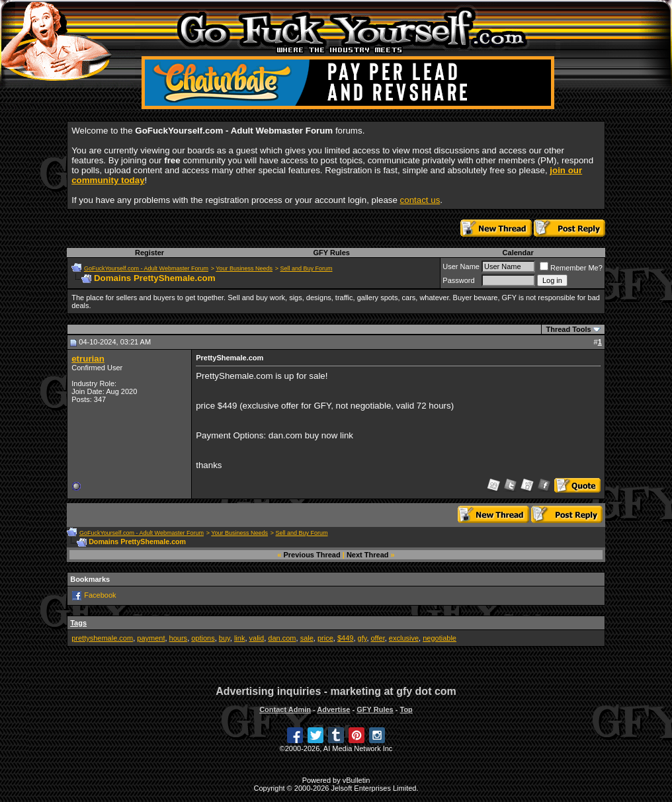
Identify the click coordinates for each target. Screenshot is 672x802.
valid (257, 638)
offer (378, 638)
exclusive (404, 638)
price (325, 638)
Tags (78, 623)
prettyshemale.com (102, 638)
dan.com (282, 638)
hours (179, 638)
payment (151, 638)
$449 (345, 638)
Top (406, 709)
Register (149, 253)
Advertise (333, 709)
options (203, 638)
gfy (362, 638)
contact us (420, 200)
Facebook (100, 595)
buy (225, 638)
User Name (461, 266)
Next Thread (368, 555)
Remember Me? (571, 268)
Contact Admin (285, 709)
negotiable (440, 638)
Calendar (518, 253)
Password (458, 280)
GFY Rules (331, 253)
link (240, 638)
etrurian (88, 359)
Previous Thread (312, 555)
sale (307, 638)
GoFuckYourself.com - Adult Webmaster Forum (146, 268)
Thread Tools (568, 329)
